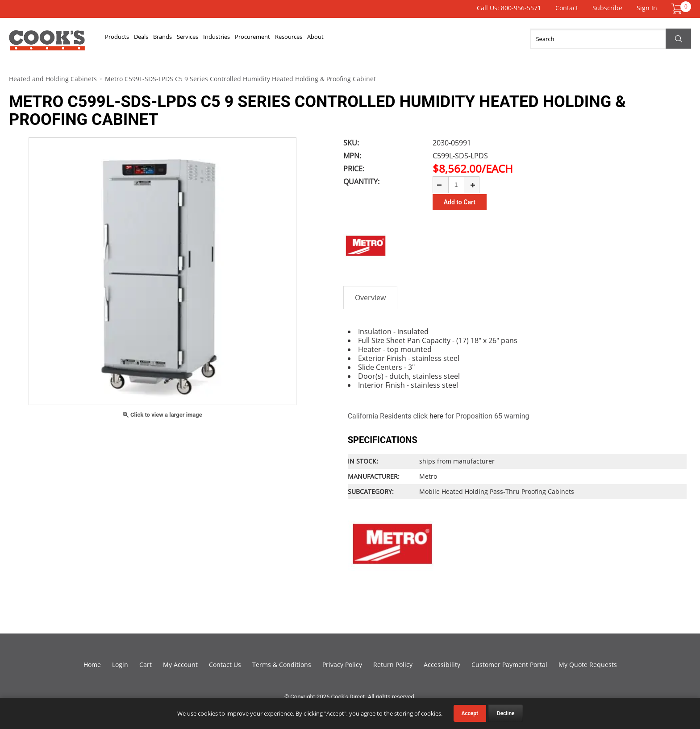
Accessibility (442, 665)
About (429, 39)
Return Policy (393, 665)
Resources (388, 39)
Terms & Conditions (282, 665)
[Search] (610, 39)
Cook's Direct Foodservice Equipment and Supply (47, 44)
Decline (506, 713)
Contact (567, 8)
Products (125, 39)
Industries (281, 39)
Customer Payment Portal (509, 665)
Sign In (647, 8)
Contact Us (225, 665)
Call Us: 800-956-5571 (509, 8)
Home (92, 665)
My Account (180, 665)
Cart (146, 665)
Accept (470, 713)
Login (120, 665)
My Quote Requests (588, 665)
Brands (198, 39)
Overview (370, 298)
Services (237, 39)
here (436, 416)
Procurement (334, 39)
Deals (163, 39)
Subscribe (607, 8)
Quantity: (361, 182)
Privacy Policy (342, 665)
